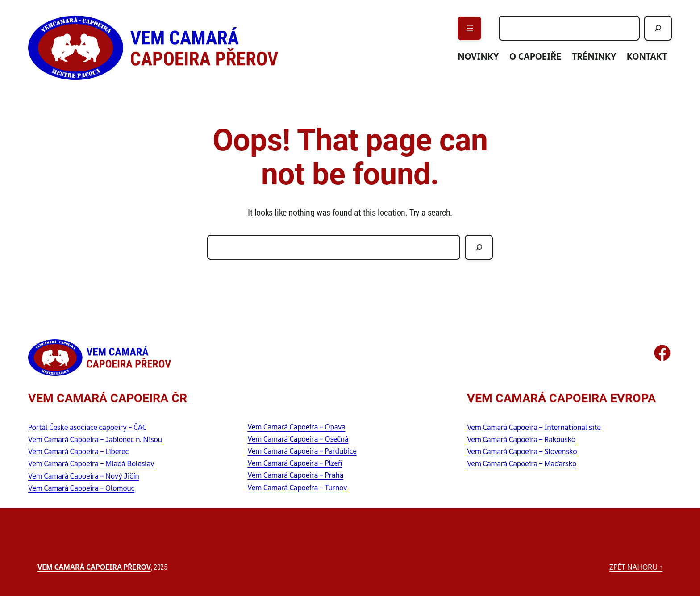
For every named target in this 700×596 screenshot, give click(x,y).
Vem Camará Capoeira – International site (534, 427)
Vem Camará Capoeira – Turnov (297, 488)
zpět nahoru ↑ (636, 567)
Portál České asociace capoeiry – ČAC (87, 427)
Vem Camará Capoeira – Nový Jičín (84, 476)
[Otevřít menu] (469, 28)
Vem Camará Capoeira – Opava (296, 427)
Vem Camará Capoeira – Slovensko (522, 451)
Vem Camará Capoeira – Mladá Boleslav (91, 463)
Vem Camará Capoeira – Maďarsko (522, 463)
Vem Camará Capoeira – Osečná (298, 439)
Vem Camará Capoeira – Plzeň (295, 463)
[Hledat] (658, 28)
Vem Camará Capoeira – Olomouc (81, 488)
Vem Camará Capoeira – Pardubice (302, 451)
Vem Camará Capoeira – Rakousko (521, 439)
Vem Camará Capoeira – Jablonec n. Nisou (95, 439)
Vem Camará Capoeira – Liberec (78, 451)
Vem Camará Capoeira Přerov (94, 567)
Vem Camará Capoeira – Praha (295, 475)
